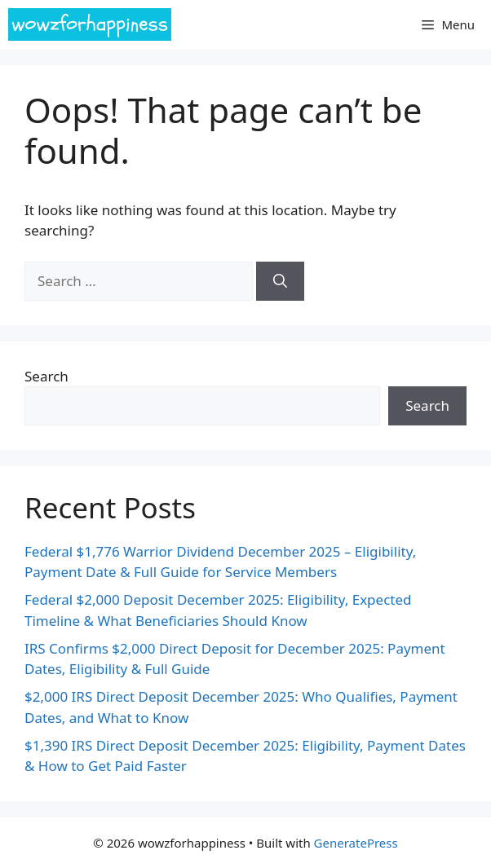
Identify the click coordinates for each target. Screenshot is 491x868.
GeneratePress (356, 843)
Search (46, 376)
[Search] (280, 281)
